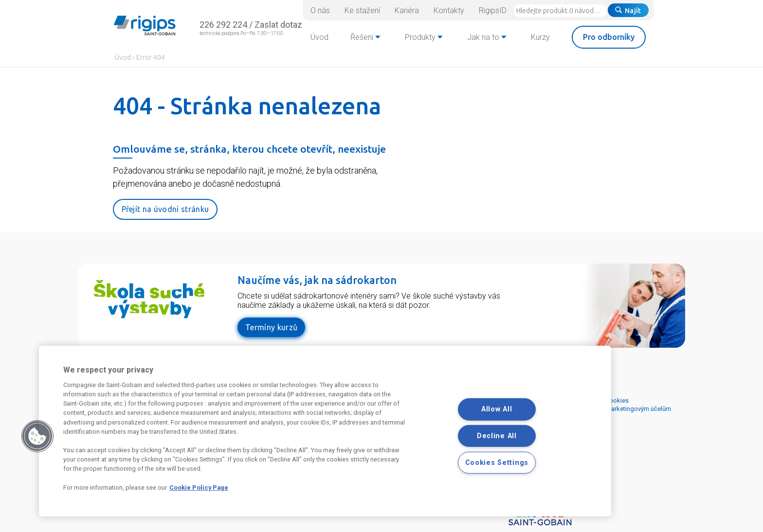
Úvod (123, 57)
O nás (320, 10)
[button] (37, 436)
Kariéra (407, 10)
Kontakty (449, 10)
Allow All (497, 409)
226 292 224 (223, 25)
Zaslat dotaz (278, 25)
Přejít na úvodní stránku (165, 209)
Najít (628, 11)
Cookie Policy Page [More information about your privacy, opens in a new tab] (199, 488)
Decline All (497, 436)
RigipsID (493, 10)
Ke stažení (362, 10)
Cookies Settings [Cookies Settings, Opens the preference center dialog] (497, 463)
